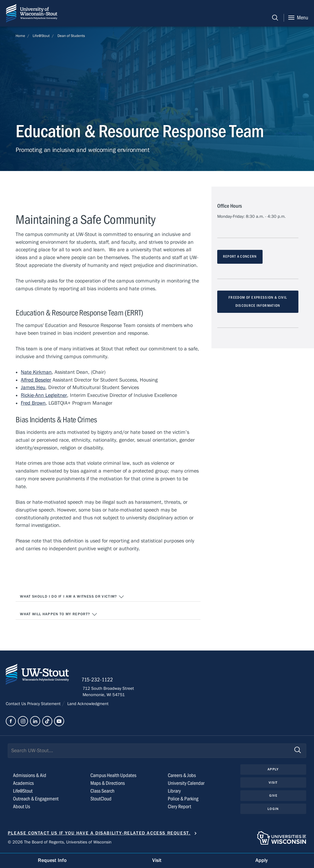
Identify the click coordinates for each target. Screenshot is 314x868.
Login (273, 809)
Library (174, 792)
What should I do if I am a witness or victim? (72, 597)
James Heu (33, 388)
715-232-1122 (98, 680)
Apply (273, 770)
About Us (22, 807)
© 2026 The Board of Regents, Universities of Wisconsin (60, 842)
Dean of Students (71, 36)
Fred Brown (33, 403)
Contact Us (16, 704)
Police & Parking (183, 799)
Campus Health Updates (113, 776)
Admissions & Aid (30, 776)
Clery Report (180, 807)
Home (20, 36)
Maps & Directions (108, 784)
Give (273, 796)
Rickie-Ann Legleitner (44, 396)
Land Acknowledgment (87, 704)
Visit (273, 783)
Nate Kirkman (36, 372)
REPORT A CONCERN (240, 257)
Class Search (102, 792)
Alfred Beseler (36, 380)
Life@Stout (41, 36)
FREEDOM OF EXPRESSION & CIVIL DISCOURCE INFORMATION (258, 302)
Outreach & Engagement (36, 799)
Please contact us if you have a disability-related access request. (99, 834)
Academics (23, 784)
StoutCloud (101, 799)
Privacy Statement (44, 704)
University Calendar (186, 784)
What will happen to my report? (59, 615)
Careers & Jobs (182, 776)
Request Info (52, 860)
